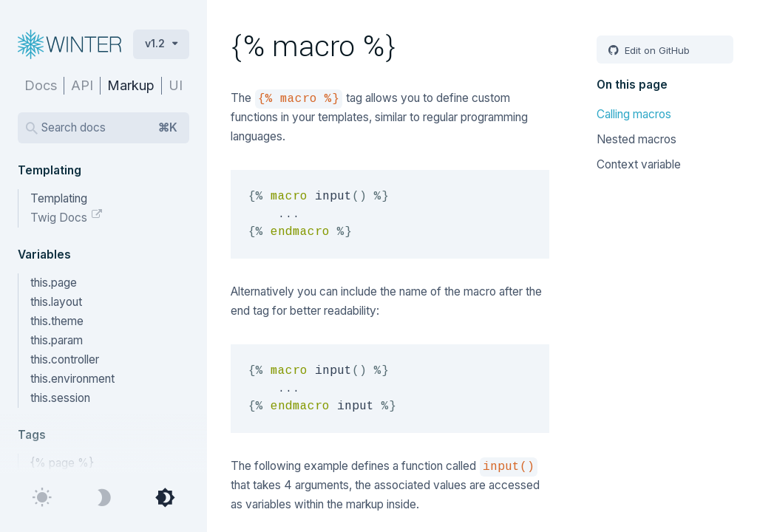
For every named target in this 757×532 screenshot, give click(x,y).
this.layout (56, 302)
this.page (54, 283)
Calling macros (634, 114)
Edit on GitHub (656, 50)
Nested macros (637, 139)
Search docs (109, 128)
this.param (57, 340)
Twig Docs (60, 218)
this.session (60, 398)
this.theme (57, 321)
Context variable (639, 164)
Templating (59, 198)
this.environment (72, 379)
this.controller (65, 359)
